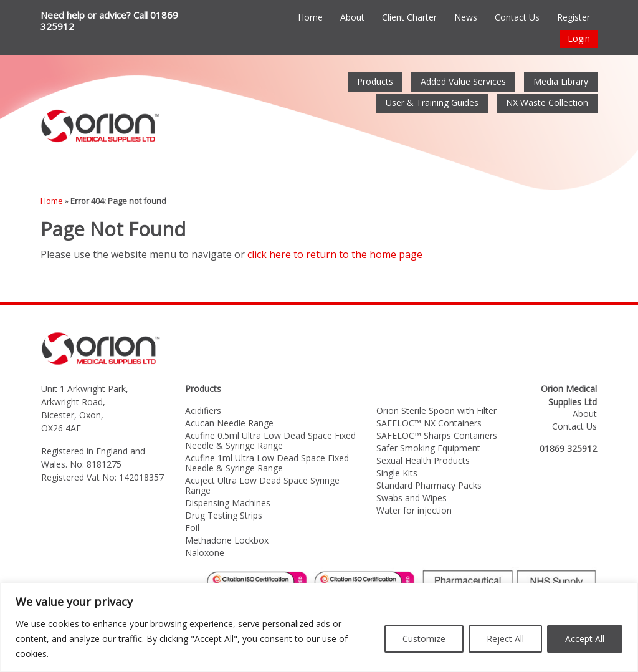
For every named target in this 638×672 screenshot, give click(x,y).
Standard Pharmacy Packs (429, 485)
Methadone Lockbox (227, 540)
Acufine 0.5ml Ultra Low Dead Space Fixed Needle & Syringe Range (270, 440)
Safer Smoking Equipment (428, 448)
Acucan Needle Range (229, 423)
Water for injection (414, 510)
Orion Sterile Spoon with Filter (436, 410)
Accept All (585, 639)
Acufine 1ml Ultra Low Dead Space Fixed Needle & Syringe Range (267, 463)
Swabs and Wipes (412, 498)
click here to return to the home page (335, 254)
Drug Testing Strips (224, 515)
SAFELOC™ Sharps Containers (437, 435)
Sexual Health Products (423, 460)
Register (574, 17)
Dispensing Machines (228, 503)
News (466, 17)
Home (310, 17)
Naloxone (205, 553)
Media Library (561, 81)
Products (375, 81)
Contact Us (517, 17)
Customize (424, 639)
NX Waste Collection (547, 103)
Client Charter (409, 17)
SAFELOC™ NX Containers (429, 423)
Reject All (505, 639)
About (352, 17)
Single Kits (397, 473)
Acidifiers (203, 410)
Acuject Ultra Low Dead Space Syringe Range (262, 485)
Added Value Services (463, 81)
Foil (192, 528)
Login (579, 38)
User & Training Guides (432, 103)
